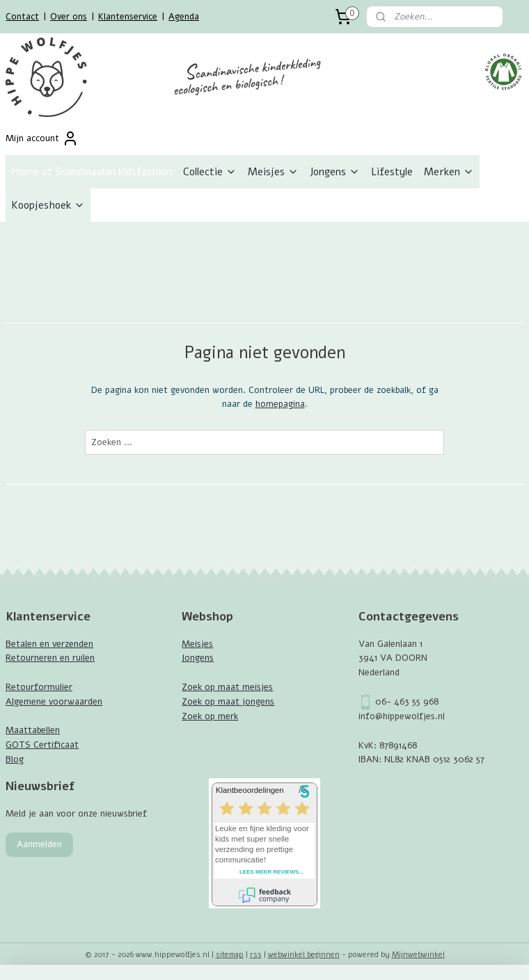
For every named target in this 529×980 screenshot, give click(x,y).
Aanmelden (39, 844)
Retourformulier (39, 687)
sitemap (230, 955)
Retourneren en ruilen (50, 658)
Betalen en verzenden (49, 644)
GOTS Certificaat (42, 745)
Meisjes (273, 172)
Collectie (210, 172)
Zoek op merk (210, 716)
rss (256, 955)
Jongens (335, 172)
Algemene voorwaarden (54, 702)
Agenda (184, 17)
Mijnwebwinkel (418, 955)
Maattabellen (33, 730)
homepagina (280, 405)
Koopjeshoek (48, 205)
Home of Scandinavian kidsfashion (92, 172)
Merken (449, 172)
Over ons (69, 17)
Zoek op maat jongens (228, 702)
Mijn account (42, 138)
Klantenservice (128, 17)
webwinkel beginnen (304, 955)
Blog (15, 760)
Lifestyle (392, 172)
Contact (22, 17)
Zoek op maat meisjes (227, 687)
